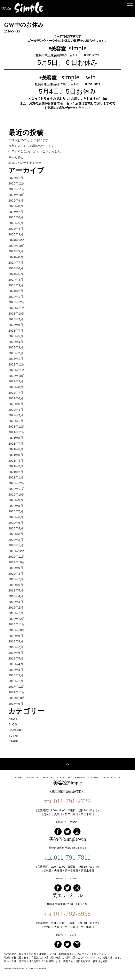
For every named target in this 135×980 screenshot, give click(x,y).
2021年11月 (17, 432)
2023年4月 (16, 342)
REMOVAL (82, 778)
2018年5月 (16, 658)
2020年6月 (16, 517)
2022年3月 (16, 415)
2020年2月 (16, 540)
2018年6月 (16, 653)
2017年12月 (17, 687)
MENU (61, 822)
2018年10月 (17, 630)
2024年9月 (16, 251)
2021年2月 (16, 472)
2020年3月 (16, 534)
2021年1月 (16, 477)
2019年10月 (17, 562)
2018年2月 (16, 675)
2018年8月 (16, 641)
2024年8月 (16, 257)
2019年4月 (16, 596)
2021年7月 (16, 443)
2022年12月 (17, 364)
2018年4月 (16, 664)
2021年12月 (17, 426)
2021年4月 (16, 461)
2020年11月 (17, 489)
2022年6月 (16, 398)
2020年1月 (16, 545)
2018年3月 (16, 670)
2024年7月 (16, 262)
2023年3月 (16, 347)
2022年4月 (16, 410)
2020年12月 (17, 483)
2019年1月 (16, 613)
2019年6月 (16, 585)
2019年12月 (17, 551)
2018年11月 (17, 624)
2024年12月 (17, 240)
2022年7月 (16, 393)
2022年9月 (16, 381)
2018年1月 (16, 681)
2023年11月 (17, 308)
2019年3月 (16, 602)
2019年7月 (16, 579)
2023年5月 (16, 336)
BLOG (13, 724)
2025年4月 (16, 229)
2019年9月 (16, 568)
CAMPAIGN (17, 730)
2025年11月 (17, 189)
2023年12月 (17, 302)
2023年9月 (16, 319)
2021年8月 (16, 438)
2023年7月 (16, 330)
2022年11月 (17, 370)
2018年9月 (16, 636)
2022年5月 (16, 404)
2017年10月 (17, 698)
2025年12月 (17, 183)
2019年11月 (17, 556)
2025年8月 (16, 206)
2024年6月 (16, 268)
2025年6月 (16, 217)
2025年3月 (16, 234)
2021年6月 (16, 449)
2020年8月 (16, 506)
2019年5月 (16, 590)
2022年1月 (16, 421)
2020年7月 (16, 511)
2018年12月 (17, 619)
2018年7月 (16, 647)
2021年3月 (16, 466)
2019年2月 (16, 607)
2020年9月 (16, 500)
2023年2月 (16, 353)
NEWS (13, 719)
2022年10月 (17, 376)
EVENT (14, 736)
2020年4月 (16, 528)
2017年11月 (17, 692)
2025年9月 (16, 200)
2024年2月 (16, 291)
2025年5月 (16, 223)
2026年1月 (16, 178)
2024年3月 (16, 285)
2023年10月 (17, 313)
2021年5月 (16, 455)
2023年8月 (16, 325)
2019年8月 (16, 574)
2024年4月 (16, 280)
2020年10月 (17, 494)
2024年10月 (17, 246)
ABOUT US (33, 778)
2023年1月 (16, 359)
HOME (19, 778)
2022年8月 (16, 387)
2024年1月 (16, 297)
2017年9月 (16, 704)
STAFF (13, 741)
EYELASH (66, 778)
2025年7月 (16, 212)
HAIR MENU (50, 778)
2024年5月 (16, 274)
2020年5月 (16, 523)
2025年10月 (17, 195)
